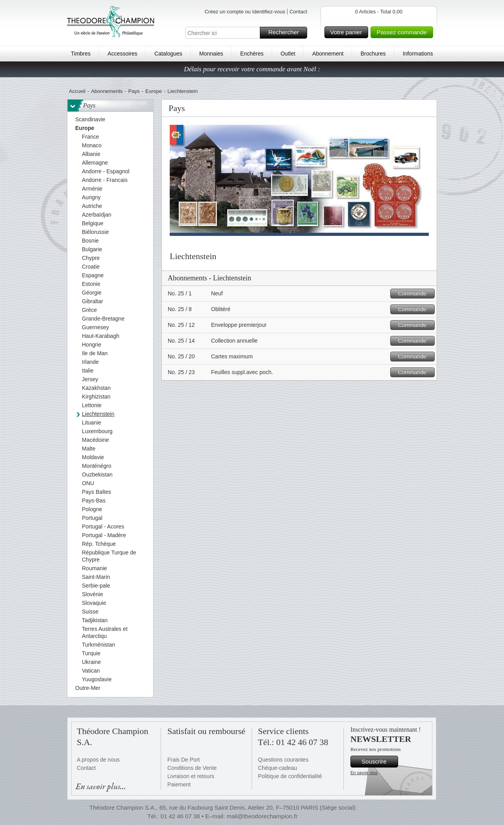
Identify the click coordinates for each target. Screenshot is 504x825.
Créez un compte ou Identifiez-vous (245, 12)
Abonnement (328, 54)
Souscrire (379, 762)
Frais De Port (183, 760)
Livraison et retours (191, 776)
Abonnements (107, 91)
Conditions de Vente (192, 768)
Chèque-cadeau (278, 768)
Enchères (252, 54)
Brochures (373, 54)
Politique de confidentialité (290, 776)
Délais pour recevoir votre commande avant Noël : (252, 69)
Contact (298, 12)
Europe (154, 91)
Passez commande (404, 32)
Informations (418, 54)
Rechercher (286, 33)
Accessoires (122, 54)
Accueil (77, 91)
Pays (134, 91)
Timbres (81, 54)
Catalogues (168, 54)
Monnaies (211, 54)
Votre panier (348, 32)
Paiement (179, 784)
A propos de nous (98, 760)
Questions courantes (283, 760)
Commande (415, 294)
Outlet (288, 54)
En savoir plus (364, 773)
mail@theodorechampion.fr (262, 816)
